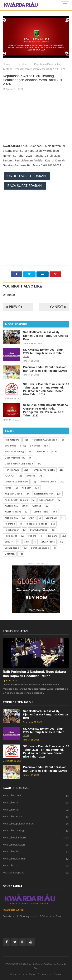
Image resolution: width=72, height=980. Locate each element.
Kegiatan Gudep (13, 494)
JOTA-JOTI (10, 476)
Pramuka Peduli (38, 530)
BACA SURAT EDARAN (25, 186)
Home (7, 64)
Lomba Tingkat (41, 512)
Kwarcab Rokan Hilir (14, 859)
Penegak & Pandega (36, 524)
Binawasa (35, 446)
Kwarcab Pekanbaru (14, 838)
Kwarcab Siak (10, 866)
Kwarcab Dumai (12, 796)
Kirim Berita (29, 974)
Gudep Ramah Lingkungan (19, 464)
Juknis (8, 488)
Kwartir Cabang (13, 512)
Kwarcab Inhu (11, 810)
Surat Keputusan (40, 548)
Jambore (30, 476)
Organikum (51, 518)
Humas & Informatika (43, 470)
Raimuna (53, 536)
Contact (58, 974)
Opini (32, 518)
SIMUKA (9, 542)
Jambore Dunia (48, 482)
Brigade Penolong (14, 452)
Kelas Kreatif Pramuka (17, 500)
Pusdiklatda (11, 536)
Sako (27, 542)
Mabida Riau (11, 518)
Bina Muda (11, 446)
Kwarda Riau (11, 506)
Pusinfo (32, 536)
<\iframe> (36, 211)
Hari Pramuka (12, 470)
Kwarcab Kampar (13, 817)
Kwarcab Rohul (11, 852)
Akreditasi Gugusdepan (44, 440)
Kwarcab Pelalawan (14, 845)
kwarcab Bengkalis (13, 873)
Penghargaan (12, 530)
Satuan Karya (48, 542)
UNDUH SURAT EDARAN (27, 176)
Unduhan (22, 64)
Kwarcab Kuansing (13, 831)
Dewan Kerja (42, 452)
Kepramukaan (47, 500)
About (45, 974)
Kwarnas (36, 506)
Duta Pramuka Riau (15, 458)
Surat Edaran (12, 548)
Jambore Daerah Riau (16, 482)
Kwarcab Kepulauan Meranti (19, 824)
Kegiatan (27, 488)
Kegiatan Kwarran (44, 494)
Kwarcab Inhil (11, 803)
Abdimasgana (12, 440)
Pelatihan (10, 524)
